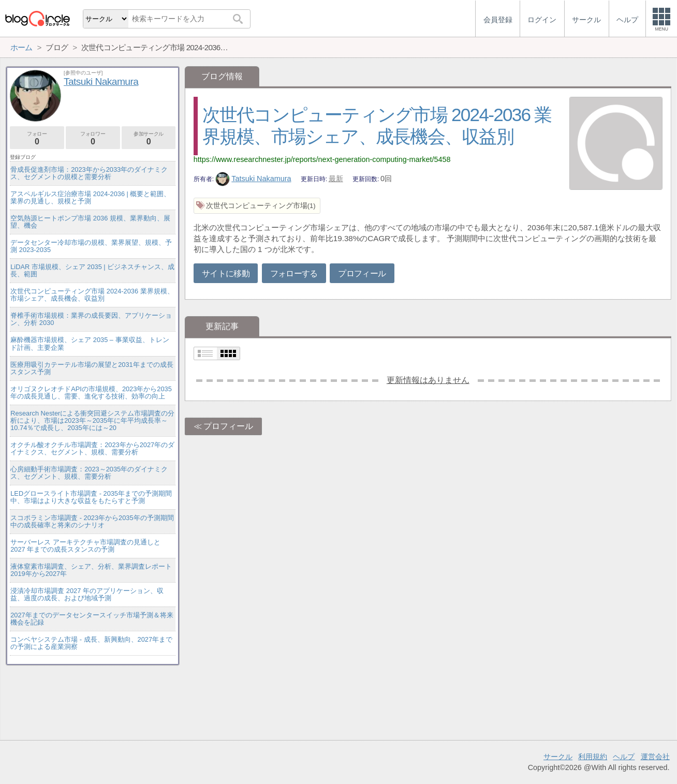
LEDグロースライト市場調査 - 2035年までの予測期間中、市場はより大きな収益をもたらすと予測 (91, 497)
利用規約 (593, 757)
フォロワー (93, 138)
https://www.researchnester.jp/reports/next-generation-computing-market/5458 (322, 159)
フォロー (37, 138)
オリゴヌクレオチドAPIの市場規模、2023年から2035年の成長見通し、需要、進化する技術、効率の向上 (91, 393)
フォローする (294, 273)
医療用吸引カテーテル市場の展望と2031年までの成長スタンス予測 (92, 368)
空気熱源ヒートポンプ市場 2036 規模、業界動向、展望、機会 (90, 222)
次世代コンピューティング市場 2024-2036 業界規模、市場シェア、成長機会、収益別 (92, 295)
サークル (558, 757)
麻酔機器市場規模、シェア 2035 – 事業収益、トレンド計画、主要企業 (90, 343)
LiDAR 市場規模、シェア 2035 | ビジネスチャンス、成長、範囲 (92, 270)
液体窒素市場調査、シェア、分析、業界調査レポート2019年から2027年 (91, 570)
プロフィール (362, 273)
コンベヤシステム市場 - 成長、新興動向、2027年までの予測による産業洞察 (91, 643)
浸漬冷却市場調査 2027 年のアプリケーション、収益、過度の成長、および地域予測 (87, 594)
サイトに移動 (226, 273)
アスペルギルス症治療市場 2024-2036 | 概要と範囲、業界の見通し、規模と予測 (90, 197)
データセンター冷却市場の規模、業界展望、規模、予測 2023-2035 (91, 246)
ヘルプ (624, 757)
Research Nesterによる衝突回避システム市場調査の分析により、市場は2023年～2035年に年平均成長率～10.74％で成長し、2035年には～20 (92, 420)
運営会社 (655, 757)
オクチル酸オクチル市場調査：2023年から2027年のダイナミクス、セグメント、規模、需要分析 (92, 448)
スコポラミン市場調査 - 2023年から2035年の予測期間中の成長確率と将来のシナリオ (92, 521)
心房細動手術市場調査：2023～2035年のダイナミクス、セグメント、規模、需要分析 (89, 473)
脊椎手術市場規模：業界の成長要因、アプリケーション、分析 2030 (91, 319)
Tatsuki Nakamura (253, 179)
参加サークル (149, 138)
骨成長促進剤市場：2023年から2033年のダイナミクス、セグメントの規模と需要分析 (89, 173)
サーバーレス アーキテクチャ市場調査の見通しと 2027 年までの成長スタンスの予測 (85, 546)
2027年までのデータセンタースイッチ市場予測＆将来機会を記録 (92, 619)
